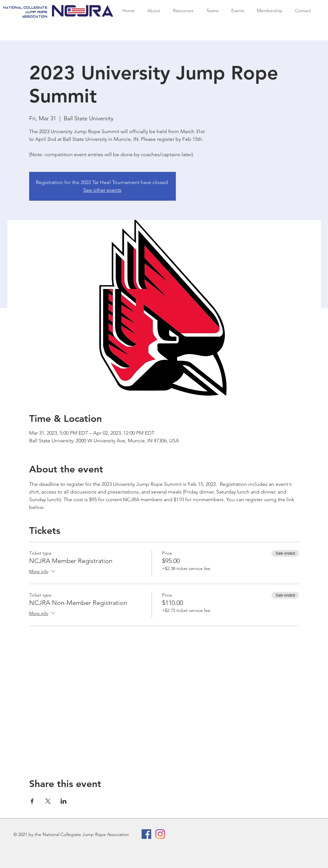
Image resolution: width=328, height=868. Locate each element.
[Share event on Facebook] (32, 801)
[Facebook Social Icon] (146, 834)
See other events (102, 190)
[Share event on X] (48, 801)
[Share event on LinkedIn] (64, 801)
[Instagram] (160, 834)
